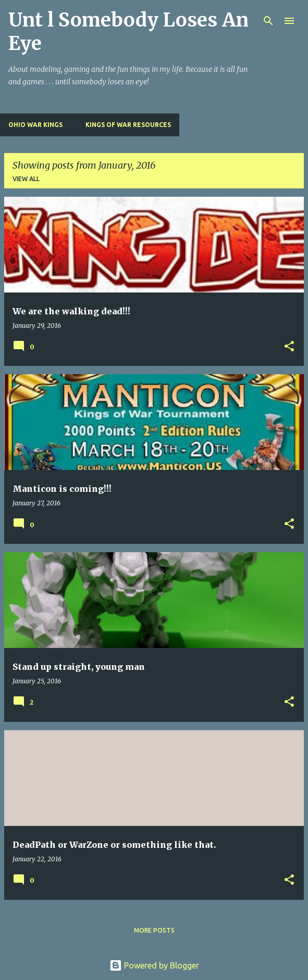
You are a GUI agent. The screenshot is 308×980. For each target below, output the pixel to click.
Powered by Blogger (154, 965)
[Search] (268, 21)
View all (26, 179)
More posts (154, 930)
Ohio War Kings (35, 125)
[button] (289, 347)
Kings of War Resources (128, 125)
